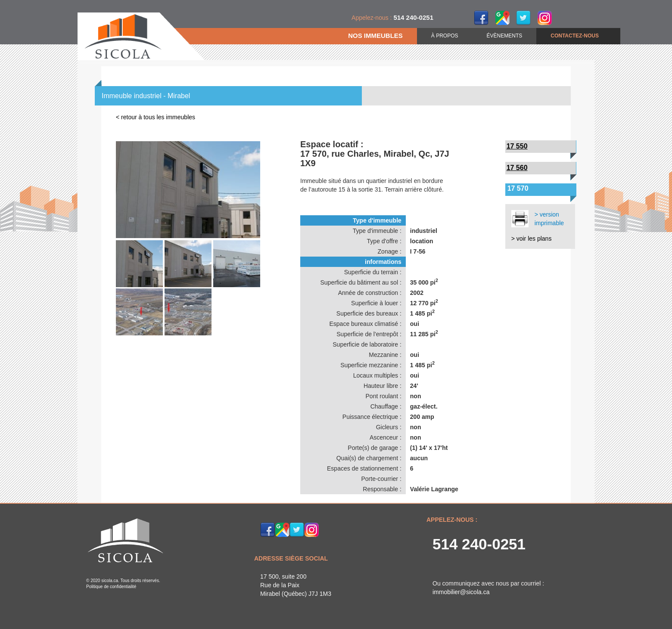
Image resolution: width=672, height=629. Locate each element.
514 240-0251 (479, 544)
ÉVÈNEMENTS (505, 36)
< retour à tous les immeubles (156, 117)
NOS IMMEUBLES (375, 36)
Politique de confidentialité (111, 587)
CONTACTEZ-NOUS (575, 36)
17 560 (517, 168)
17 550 (517, 146)
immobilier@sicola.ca (461, 592)
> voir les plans (532, 239)
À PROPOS (445, 36)
